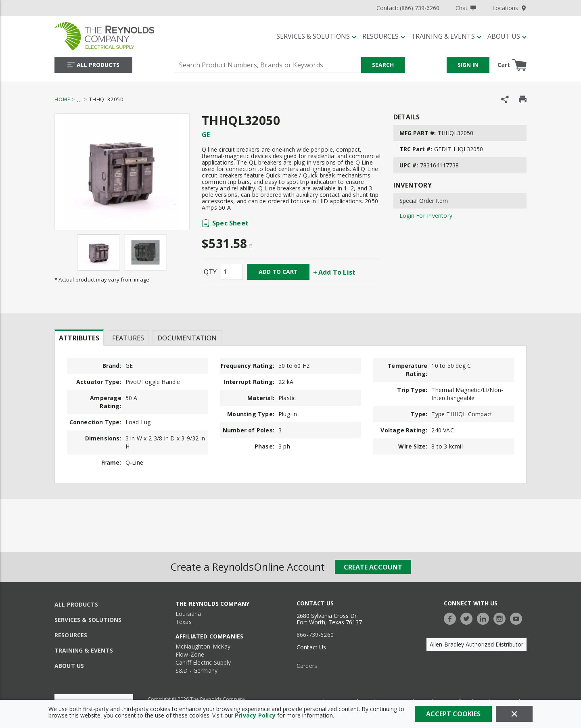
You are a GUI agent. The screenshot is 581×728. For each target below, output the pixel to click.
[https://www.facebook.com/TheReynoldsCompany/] (452, 618)
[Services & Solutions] (316, 36)
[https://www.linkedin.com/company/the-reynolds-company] (485, 618)
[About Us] (507, 36)
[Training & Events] (446, 36)
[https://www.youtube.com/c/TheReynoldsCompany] (518, 618)
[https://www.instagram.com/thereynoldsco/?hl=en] (502, 618)
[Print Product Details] (523, 99)
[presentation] (79, 338)
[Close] (514, 714)
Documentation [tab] (187, 338)
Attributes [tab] (79, 338)
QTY (210, 272)
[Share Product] (505, 99)
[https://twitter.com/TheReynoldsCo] (468, 618)
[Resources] (384, 36)
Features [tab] (128, 338)
